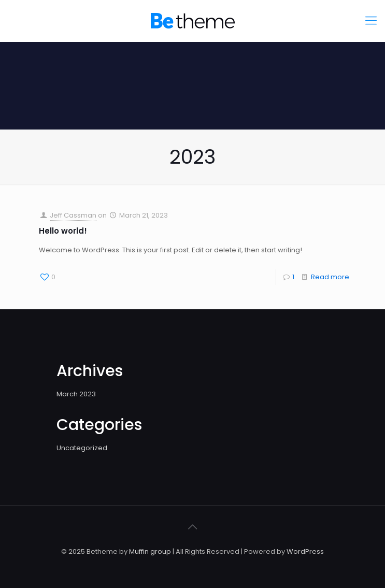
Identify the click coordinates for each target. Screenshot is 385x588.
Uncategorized (82, 448)
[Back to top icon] (193, 527)
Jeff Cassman (73, 215)
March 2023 (76, 394)
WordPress (305, 551)
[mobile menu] (371, 21)
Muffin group (150, 551)
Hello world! (63, 231)
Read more (330, 277)
